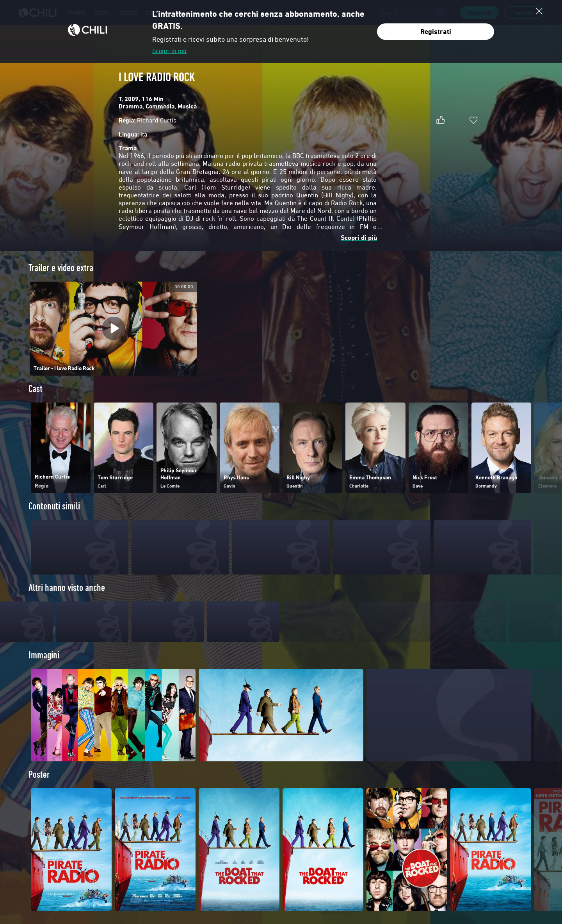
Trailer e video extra (61, 268)
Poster (39, 789)
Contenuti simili (54, 506)
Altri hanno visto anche (67, 588)
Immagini (44, 670)
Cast (36, 389)
